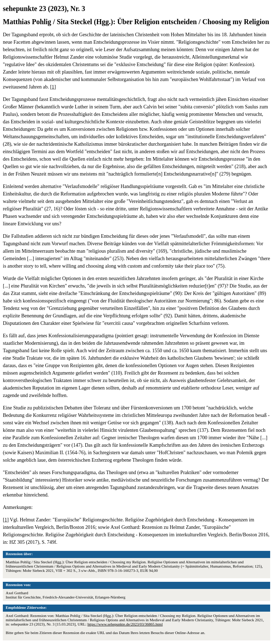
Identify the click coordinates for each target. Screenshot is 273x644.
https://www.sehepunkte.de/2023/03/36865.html (125, 624)
